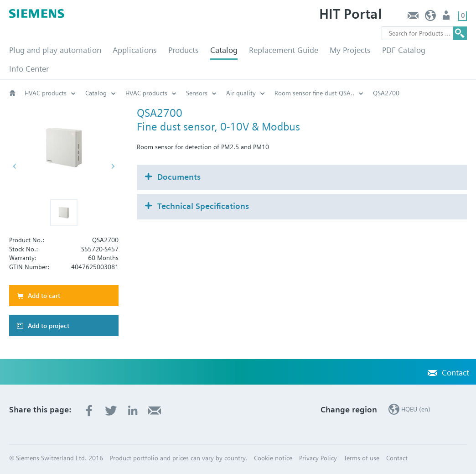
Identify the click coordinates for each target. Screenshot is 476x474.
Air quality (241, 93)
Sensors (197, 93)
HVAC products (46, 93)
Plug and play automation (55, 50)
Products (184, 50)
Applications (135, 50)
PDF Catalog (404, 50)
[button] (64, 213)
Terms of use (362, 458)
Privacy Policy (318, 458)
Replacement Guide (284, 50)
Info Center (29, 69)
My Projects (350, 50)
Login (447, 18)
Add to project (49, 326)
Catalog (224, 50)
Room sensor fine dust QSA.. (314, 93)
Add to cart (44, 296)
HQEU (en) (431, 18)
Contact (413, 18)
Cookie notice (273, 458)
